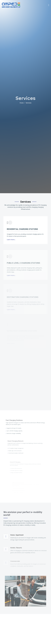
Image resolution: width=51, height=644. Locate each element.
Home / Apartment (17, 545)
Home (22, 103)
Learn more (11, 240)
